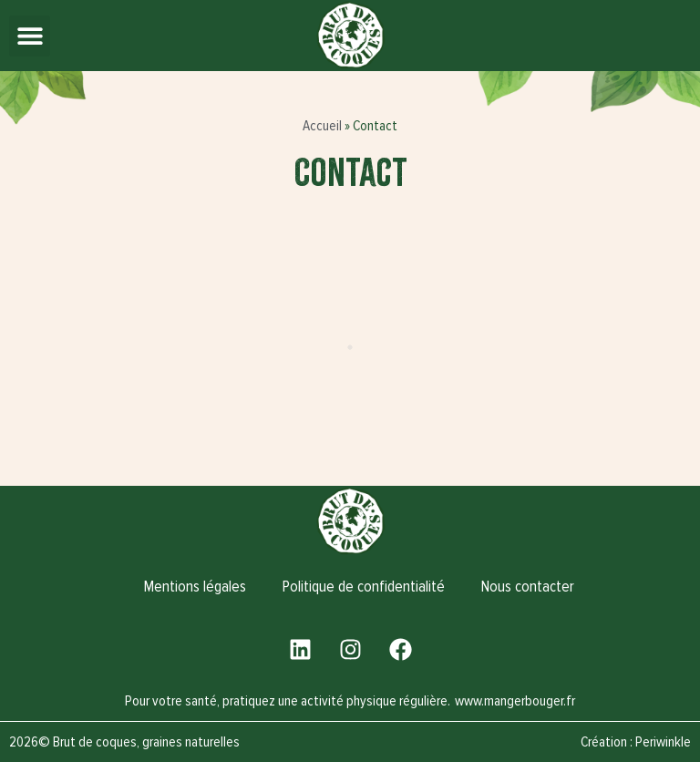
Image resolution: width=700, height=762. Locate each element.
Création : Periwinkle (636, 742)
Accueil (322, 126)
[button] (30, 36)
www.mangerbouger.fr (515, 701)
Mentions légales (195, 587)
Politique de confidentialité (364, 587)
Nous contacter (528, 587)
